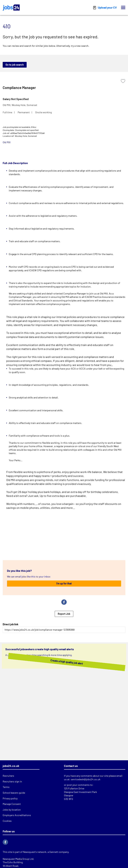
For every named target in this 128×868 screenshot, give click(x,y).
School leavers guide (14, 793)
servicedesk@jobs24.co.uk (86, 779)
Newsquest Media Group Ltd (18, 859)
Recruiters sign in (12, 781)
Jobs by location (12, 810)
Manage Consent (12, 804)
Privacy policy (10, 798)
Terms (6, 787)
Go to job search (15, 65)
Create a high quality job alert (61, 662)
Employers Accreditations (17, 815)
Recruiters (8, 776)
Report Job (64, 614)
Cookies (7, 821)
